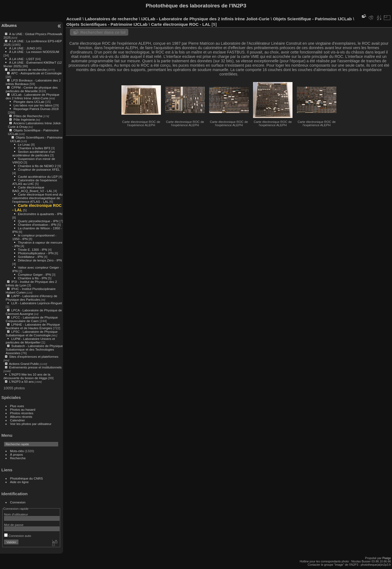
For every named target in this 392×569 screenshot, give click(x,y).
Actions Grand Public (24, 364)
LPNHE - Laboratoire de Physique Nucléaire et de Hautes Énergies (33, 326)
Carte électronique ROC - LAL (181, 24)
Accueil (74, 19)
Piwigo (387, 558)
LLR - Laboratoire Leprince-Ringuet (36, 303)
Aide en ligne (19, 482)
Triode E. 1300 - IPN (32, 250)
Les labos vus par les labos (33, 105)
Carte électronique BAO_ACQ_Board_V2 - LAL (32, 189)
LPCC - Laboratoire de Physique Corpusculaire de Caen (32, 319)
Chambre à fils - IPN (32, 278)
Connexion (18, 502)
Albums (9, 25)
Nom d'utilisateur (16, 514)
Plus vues (17, 406)
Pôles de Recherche (28, 116)
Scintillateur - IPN (30, 257)
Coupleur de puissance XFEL (39, 169)
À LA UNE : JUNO (22, 48)
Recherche (18, 458)
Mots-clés (17, 451)
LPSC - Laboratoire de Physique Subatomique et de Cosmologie (32, 333)
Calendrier (18, 420)
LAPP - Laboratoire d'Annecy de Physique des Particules (32, 298)
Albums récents (21, 417)
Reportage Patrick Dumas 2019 (36, 109)
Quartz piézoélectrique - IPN (38, 221)
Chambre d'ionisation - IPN (37, 225)
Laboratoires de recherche (28, 70)
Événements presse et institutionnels (35, 367)
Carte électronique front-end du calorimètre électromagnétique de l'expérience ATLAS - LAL (37, 198)
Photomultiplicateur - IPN (36, 253)
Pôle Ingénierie (24, 119)
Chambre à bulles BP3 (34, 148)
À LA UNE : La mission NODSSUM (34, 52)
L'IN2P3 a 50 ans (21, 381)
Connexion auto (18, 536)
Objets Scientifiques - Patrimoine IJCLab (107, 24)
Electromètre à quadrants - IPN (40, 214)
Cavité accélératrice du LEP (38, 177)
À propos (17, 454)
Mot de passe (14, 525)
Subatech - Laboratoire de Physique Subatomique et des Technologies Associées (34, 349)
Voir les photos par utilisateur (31, 424)
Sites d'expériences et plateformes (34, 357)
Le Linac (24, 144)
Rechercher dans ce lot (103, 32)
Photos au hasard (23, 409)
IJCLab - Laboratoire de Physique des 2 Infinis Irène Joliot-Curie (33, 96)
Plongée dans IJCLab (29, 102)
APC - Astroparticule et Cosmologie (36, 73)
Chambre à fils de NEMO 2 (37, 166)
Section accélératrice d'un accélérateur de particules (34, 153)
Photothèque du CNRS (27, 478)
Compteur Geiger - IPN (34, 274)
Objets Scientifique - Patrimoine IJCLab (313, 19)
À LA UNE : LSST (22, 59)
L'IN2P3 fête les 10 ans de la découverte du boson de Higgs (27, 376)
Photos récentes (22, 413)
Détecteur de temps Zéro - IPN (40, 260)
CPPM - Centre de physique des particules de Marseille (32, 89)
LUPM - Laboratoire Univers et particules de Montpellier (30, 340)
